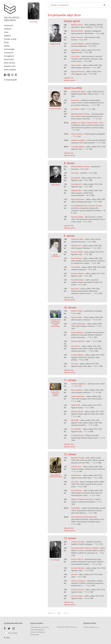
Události (8, 29)
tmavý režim (13, 633)
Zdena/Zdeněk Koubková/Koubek (84, 517)
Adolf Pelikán (76, 475)
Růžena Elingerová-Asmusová (82, 499)
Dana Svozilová (77, 134)
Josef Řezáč (75, 50)
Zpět (59, 613)
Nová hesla (9, 59)
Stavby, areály (10, 39)
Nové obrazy (9, 63)
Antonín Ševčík (77, 252)
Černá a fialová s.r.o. (91, 627)
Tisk (65, 613)
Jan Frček (75, 482)
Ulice (6, 32)
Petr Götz (75, 173)
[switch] (6, 633)
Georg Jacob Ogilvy (78, 91)
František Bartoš (77, 435)
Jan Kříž (74, 574)
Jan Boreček (76, 178)
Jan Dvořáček (76, 429)
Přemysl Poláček (77, 217)
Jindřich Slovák (77, 311)
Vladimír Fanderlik (78, 140)
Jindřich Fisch (76, 467)
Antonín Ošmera (77, 273)
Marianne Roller (77, 31)
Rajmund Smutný (78, 71)
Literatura (9, 53)
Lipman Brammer (78, 396)
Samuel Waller (77, 317)
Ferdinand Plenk (77, 239)
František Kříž (76, 184)
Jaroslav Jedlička (77, 355)
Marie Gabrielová (78, 199)
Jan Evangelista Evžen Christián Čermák (86, 206)
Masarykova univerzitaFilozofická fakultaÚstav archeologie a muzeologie (39, 631)
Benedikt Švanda (78, 458)
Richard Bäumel (77, 332)
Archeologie (9, 49)
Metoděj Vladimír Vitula (80, 114)
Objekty (7, 36)
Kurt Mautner (76, 490)
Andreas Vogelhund (79, 384)
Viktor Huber (76, 65)
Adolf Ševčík (76, 405)
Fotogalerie (9, 56)
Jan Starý (75, 364)
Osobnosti (9, 25)
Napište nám (10, 66)
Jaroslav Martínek (78, 341)
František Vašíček (78, 147)
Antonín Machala (78, 568)
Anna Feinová (76, 258)
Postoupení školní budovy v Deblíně (85, 548)
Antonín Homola (78, 590)
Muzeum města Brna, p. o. (67, 627)
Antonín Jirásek (77, 596)
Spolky (7, 46)
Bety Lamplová (77, 390)
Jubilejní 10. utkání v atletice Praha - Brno (87, 123)
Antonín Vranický (78, 542)
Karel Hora (75, 100)
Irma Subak (76, 267)
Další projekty (10, 70)
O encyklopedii (10, 80)
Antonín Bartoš (77, 559)
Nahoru (51, 613)
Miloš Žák (75, 420)
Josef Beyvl (75, 109)
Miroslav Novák (77, 411)
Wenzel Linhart (77, 25)
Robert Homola (77, 37)
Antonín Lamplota (78, 581)
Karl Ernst (75, 289)
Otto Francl (76, 346)
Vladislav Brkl (76, 190)
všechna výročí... (70, 80)
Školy (6, 42)
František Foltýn (77, 280)
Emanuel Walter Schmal (80, 167)
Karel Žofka (75, 508)
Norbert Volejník (77, 44)
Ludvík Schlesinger (78, 324)
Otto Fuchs (75, 56)
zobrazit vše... (69, 78)
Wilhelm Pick (76, 246)
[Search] (77, 5)
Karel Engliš (34, 22)
